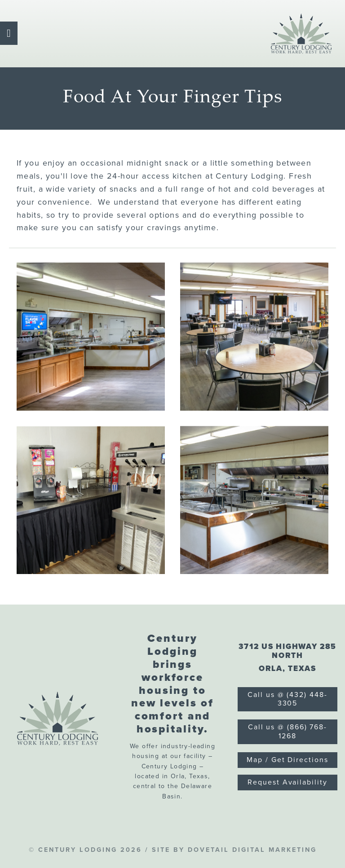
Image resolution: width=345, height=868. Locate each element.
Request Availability (287, 782)
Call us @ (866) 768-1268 (287, 731)
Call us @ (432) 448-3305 (287, 699)
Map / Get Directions (287, 760)
